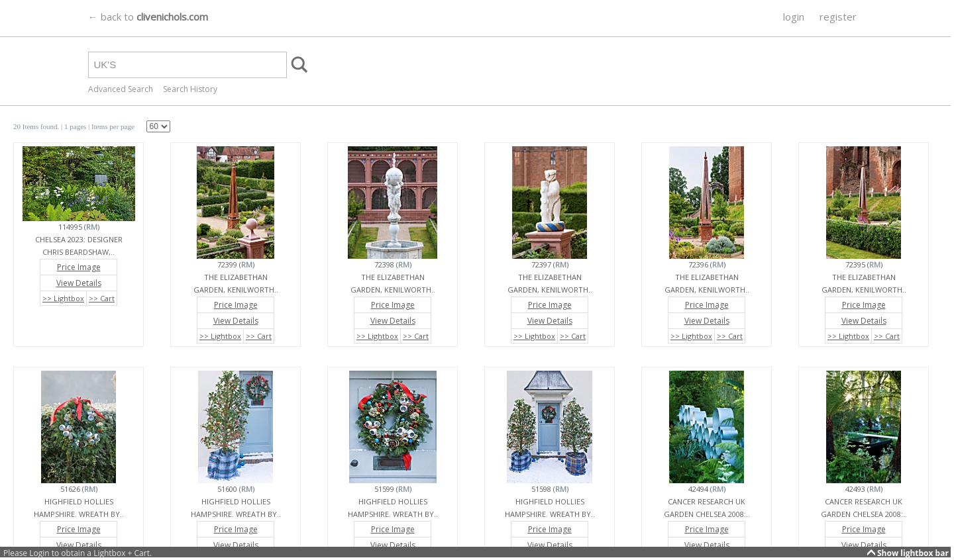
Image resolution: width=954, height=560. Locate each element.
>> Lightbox (63, 298)
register (838, 17)
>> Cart (102, 298)
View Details (79, 283)
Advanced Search (121, 89)
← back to (148, 17)
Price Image (79, 267)
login (794, 17)
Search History (190, 89)
